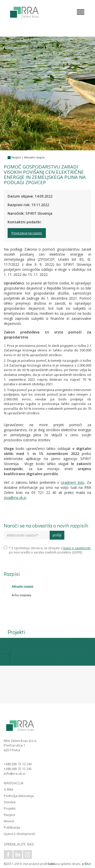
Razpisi (16, 157)
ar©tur (86, 864)
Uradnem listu (73, 482)
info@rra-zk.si (15, 774)
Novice (9, 821)
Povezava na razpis (27, 233)
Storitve (10, 802)
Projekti (10, 808)
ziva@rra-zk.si (15, 498)
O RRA (8, 789)
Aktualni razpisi (34, 157)
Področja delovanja (19, 796)
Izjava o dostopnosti (19, 834)
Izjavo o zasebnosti (77, 548)
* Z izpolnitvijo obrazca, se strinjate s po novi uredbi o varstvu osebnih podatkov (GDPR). (47, 550)
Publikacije (12, 827)
